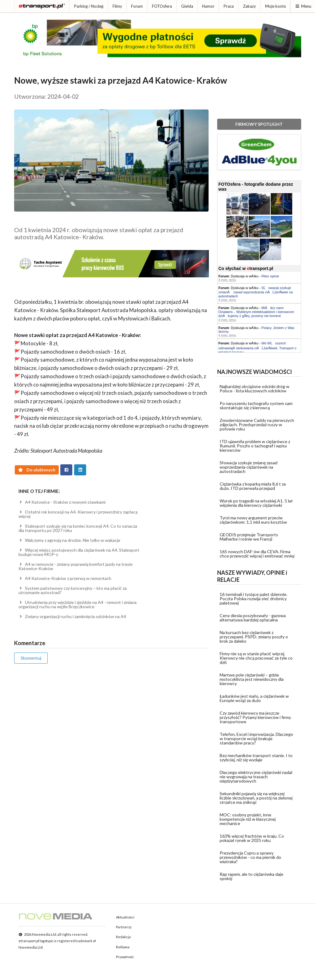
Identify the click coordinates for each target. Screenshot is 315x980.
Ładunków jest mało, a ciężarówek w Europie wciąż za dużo (254, 698)
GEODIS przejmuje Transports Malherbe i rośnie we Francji (249, 537)
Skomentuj (31, 658)
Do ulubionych (37, 470)
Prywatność (125, 957)
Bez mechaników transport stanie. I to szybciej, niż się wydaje (256, 758)
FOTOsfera (162, 6)
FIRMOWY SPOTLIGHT (259, 124)
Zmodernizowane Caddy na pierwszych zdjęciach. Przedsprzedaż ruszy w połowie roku (257, 425)
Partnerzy (124, 927)
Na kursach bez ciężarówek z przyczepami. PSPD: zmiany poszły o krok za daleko (254, 637)
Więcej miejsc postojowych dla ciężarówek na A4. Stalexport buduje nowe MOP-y (79, 552)
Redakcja (123, 937)
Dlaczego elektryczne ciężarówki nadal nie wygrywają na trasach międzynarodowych (256, 777)
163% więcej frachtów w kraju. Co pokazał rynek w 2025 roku (252, 838)
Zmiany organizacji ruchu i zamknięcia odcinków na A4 (72, 616)
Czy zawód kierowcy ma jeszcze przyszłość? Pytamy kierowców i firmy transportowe (255, 717)
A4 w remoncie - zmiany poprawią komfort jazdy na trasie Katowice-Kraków (76, 566)
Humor (208, 6)
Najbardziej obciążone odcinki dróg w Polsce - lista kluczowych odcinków (255, 389)
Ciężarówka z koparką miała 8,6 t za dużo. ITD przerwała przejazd (253, 486)
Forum (137, 6)
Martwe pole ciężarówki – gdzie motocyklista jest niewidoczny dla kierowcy (252, 679)
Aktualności (125, 917)
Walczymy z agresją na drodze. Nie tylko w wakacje (70, 540)
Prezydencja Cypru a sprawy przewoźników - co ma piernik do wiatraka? (250, 857)
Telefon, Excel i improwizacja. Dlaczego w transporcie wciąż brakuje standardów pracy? (256, 738)
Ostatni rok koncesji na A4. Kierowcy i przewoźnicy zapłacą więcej (78, 514)
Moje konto (276, 6)
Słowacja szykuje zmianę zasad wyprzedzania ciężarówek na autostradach (249, 467)
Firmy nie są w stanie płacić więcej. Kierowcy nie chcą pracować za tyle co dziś (256, 658)
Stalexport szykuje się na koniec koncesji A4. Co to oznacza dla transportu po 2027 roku (78, 528)
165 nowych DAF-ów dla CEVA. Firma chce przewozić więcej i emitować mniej (257, 554)
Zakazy (249, 6)
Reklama (123, 947)
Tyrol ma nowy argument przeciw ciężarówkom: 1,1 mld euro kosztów (253, 520)
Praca (229, 6)
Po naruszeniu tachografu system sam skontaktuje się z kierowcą (256, 405)
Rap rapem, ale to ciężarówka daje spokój (251, 876)
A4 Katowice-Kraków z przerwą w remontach (65, 578)
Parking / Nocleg (89, 6)
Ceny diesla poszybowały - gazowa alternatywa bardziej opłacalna (253, 618)
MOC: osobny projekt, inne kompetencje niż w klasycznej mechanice (248, 819)
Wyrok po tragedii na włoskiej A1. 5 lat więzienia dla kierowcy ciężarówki (256, 503)
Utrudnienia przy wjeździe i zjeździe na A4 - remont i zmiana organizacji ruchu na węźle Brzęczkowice (78, 604)
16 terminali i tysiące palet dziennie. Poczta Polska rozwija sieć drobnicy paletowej (253, 599)
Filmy (117, 6)
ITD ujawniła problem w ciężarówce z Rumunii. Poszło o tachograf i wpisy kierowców (255, 446)
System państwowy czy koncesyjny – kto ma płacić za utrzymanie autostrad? (73, 590)
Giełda (187, 6)
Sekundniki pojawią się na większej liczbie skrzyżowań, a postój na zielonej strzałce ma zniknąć (256, 798)
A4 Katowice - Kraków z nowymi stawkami (62, 502)
